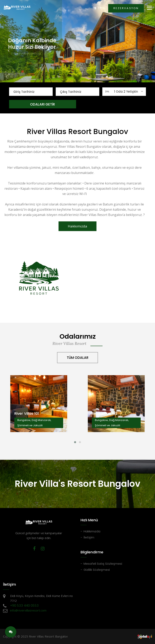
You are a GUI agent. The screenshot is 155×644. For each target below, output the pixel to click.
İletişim (89, 537)
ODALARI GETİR (42, 104)
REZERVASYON (126, 8)
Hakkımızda (77, 226)
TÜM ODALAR (78, 358)
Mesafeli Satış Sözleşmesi (103, 564)
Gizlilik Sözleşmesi (97, 570)
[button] (9, 50)
